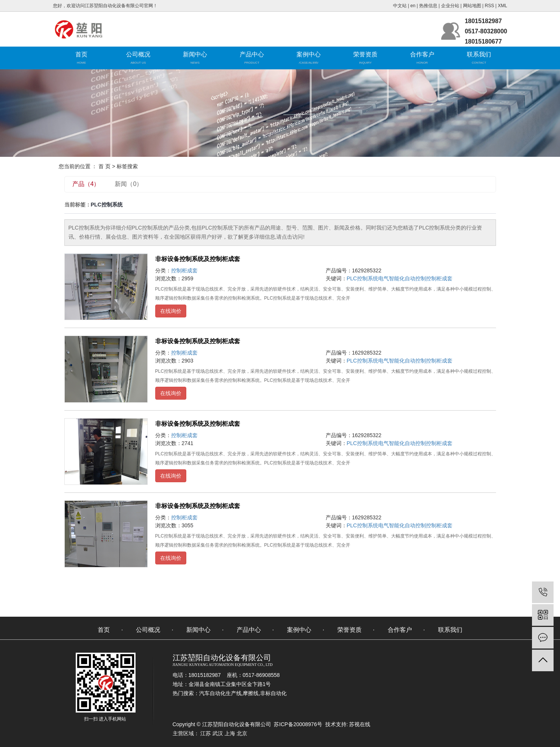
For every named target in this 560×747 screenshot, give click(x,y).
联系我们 (479, 54)
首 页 (105, 166)
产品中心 (252, 54)
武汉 (218, 733)
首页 (81, 54)
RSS (489, 6)
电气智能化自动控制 (402, 278)
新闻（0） (129, 184)
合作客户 (422, 54)
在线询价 (171, 311)
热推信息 (428, 6)
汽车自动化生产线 (220, 693)
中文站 (400, 6)
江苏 (206, 733)
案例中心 (309, 54)
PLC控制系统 (363, 278)
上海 (230, 733)
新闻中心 (195, 54)
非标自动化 (273, 693)
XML (503, 6)
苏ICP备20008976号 (298, 724)
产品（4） (86, 184)
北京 (242, 733)
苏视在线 (359, 724)
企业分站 (450, 6)
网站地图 (472, 6)
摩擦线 (251, 693)
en (413, 6)
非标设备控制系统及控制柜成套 (198, 259)
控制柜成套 (184, 270)
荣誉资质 (365, 54)
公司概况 (138, 54)
